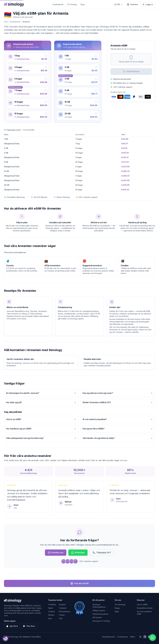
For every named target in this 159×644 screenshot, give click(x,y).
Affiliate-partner (99, 610)
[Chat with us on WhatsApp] (153, 638)
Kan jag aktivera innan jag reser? (118, 393)
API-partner (97, 617)
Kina (50, 618)
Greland (52, 611)
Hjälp (117, 611)
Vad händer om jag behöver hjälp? (118, 438)
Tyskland (63, 608)
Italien (51, 608)
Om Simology (120, 605)
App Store (12, 626)
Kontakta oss (56, 553)
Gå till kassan (131, 71)
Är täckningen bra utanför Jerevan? (41, 393)
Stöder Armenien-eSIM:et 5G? (118, 402)
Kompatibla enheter (145, 608)
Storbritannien (65, 611)
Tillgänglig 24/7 (102, 553)
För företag (72, 4)
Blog (82, 4)
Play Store (29, 626)
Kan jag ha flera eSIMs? (118, 429)
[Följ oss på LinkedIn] (145, 637)
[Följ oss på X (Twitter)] (140, 637)
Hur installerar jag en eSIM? (41, 429)
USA (61, 618)
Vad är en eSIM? (41, 419)
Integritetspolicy (109, 637)
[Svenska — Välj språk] (132, 4)
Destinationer (58, 4)
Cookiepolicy (123, 637)
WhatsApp (78, 553)
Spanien (62, 605)
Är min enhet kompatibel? (118, 419)
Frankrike (52, 605)
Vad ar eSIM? (142, 605)
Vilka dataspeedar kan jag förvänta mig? (41, 438)
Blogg (117, 608)
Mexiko (51, 615)
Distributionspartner (100, 614)
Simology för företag (101, 621)
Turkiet (62, 615)
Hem (6, 22)
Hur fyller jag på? (41, 402)
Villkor (133, 637)
